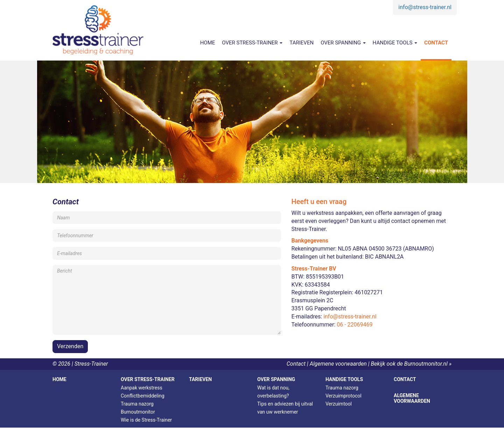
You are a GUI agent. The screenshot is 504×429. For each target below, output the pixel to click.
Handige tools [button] (395, 43)
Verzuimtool (339, 404)
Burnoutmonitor (138, 412)
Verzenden (70, 346)
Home (208, 43)
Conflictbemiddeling (143, 396)
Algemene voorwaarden (338, 364)
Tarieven (302, 43)
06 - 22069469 (355, 325)
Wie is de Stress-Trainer (146, 420)
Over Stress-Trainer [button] (252, 43)
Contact (436, 43)
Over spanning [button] (343, 43)
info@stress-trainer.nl (425, 7)
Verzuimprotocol (344, 396)
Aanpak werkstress (142, 388)
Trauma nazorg (137, 404)
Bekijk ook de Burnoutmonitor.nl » (411, 364)
